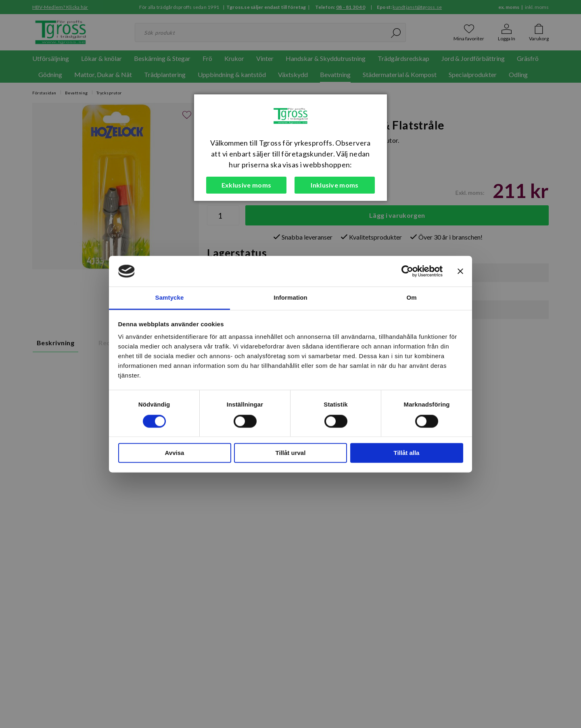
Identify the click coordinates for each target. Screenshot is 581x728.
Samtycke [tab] (170, 298)
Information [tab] (290, 298)
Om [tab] (411, 298)
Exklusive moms (246, 185)
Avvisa (175, 453)
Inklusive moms (334, 185)
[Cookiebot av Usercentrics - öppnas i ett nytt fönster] (407, 271)
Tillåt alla (407, 453)
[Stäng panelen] (460, 271)
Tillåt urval (291, 453)
